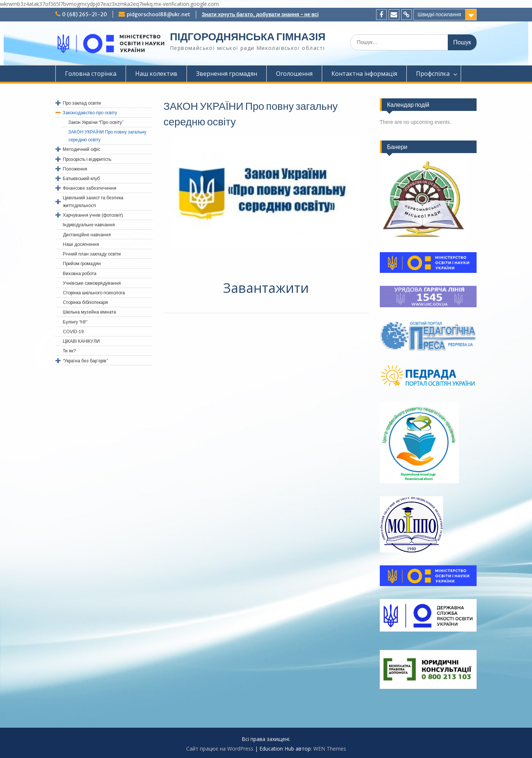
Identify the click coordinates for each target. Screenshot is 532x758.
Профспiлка (433, 74)
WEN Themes (330, 749)
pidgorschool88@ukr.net (158, 14)
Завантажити (266, 288)
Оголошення (294, 74)
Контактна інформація (364, 74)
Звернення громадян (227, 74)
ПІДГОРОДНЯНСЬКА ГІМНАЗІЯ (248, 37)
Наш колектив (156, 74)
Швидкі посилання (439, 14)
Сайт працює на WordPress (220, 749)
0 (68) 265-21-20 (85, 14)
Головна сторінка (91, 74)
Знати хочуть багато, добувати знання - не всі (260, 14)
